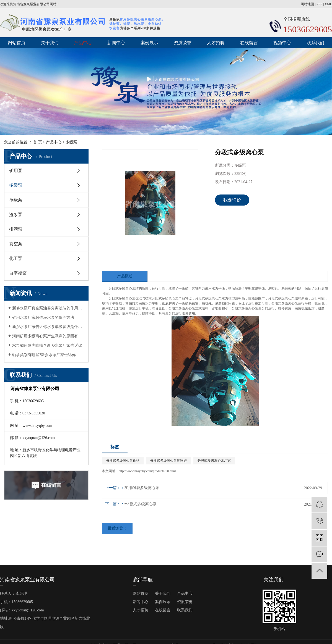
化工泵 (16, 258)
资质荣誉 (183, 43)
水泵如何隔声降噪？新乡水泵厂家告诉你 (47, 345)
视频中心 (282, 43)
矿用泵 (16, 171)
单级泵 (16, 200)
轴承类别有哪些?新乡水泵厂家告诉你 (44, 355)
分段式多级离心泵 (122, 288)
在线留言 (249, 43)
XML (328, 4)
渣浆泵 (16, 215)
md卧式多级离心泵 (141, 504)
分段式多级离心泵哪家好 (168, 461)
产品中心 (83, 43)
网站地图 (307, 4)
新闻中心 (116, 43)
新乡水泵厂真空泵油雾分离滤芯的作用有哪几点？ (48, 308)
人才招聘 (216, 43)
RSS (319, 4)
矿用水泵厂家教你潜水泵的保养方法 (43, 318)
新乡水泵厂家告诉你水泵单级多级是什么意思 (48, 327)
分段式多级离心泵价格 (123, 461)
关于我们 (50, 43)
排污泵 (16, 229)
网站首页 (17, 43)
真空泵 (16, 244)
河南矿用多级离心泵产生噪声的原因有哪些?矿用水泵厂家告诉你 (48, 336)
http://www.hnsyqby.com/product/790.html (147, 471)
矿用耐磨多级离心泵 (142, 488)
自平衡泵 (18, 273)
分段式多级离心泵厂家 (214, 461)
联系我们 (315, 43)
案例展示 (149, 43)
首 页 (38, 142)
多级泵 (71, 142)
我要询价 (232, 200)
